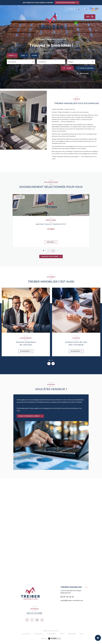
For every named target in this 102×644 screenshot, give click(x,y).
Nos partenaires (39, 634)
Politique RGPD (72, 634)
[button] (53, 251)
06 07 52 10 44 (67, 597)
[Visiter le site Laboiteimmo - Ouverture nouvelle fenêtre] (54, 639)
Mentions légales (52, 634)
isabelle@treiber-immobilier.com (72, 600)
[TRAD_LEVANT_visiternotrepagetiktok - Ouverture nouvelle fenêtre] (42, 620)
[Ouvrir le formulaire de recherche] (67, 68)
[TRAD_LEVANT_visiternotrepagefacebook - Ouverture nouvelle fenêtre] (27, 620)
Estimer (34, 55)
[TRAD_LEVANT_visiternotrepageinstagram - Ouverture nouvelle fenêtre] (37, 620)
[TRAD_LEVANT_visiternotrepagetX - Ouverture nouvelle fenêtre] (32, 620)
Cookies (82, 634)
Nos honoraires (27, 634)
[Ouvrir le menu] (90, 17)
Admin (62, 634)
